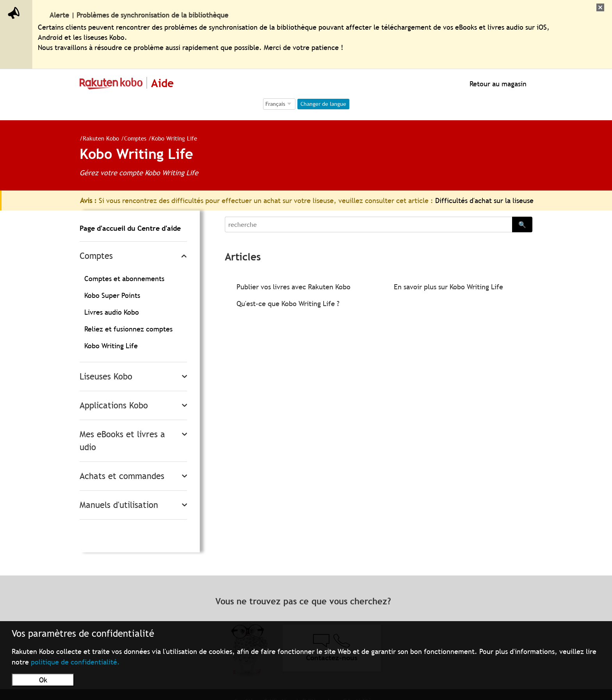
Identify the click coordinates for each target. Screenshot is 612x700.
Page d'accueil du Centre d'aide (130, 228)
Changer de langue (323, 104)
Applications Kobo (114, 405)
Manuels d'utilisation (119, 505)
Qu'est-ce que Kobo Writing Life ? (288, 304)
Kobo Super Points (112, 295)
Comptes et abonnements (124, 279)
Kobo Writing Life (171, 138)
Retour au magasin (497, 84)
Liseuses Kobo (106, 377)
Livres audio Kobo (112, 312)
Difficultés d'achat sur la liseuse (484, 200)
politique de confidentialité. (75, 662)
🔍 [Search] (522, 224)
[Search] (368, 224)
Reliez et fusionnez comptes (128, 329)
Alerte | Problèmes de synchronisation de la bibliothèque (139, 15)
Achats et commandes (122, 476)
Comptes (132, 138)
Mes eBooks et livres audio (122, 441)
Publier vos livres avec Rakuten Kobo (294, 287)
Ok (43, 680)
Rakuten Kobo (98, 138)
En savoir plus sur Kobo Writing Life (448, 287)
